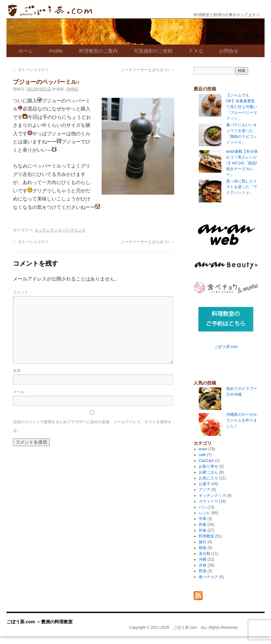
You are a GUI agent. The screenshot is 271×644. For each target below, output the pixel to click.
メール (19, 392)
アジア (205, 490)
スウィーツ (208, 501)
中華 (203, 519)
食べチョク (208, 577)
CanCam (206, 461)
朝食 (203, 548)
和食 (203, 525)
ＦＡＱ (196, 51)
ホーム (26, 51)
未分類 (205, 554)
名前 (17, 371)
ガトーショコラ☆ (31, 70)
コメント (21, 292)
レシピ (205, 513)
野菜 (203, 571)
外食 (203, 530)
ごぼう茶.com (226, 347)
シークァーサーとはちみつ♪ (148, 70)
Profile (56, 51)
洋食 (203, 565)
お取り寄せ (208, 466)
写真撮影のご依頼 (153, 51)
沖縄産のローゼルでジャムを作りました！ (242, 420)
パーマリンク (74, 230)
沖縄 (203, 559)
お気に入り (208, 478)
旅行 (203, 542)
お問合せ (229, 51)
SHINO (72, 89)
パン (203, 507)
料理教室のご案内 (98, 51)
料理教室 (206, 536)
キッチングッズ (48, 230)
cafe (202, 455)
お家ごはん (208, 472)
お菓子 (205, 484)
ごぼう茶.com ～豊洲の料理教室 (50, 10)
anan (203, 449)
